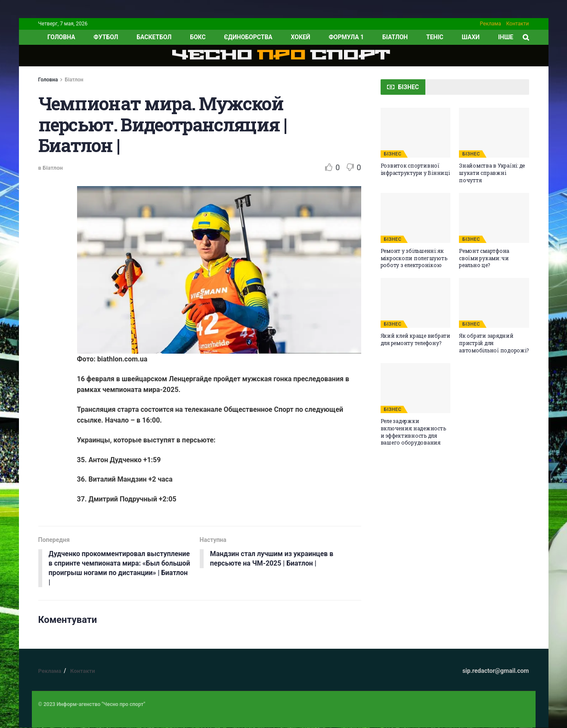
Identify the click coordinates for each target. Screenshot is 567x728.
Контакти (518, 24)
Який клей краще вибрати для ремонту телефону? (415, 339)
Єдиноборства (248, 37)
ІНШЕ (506, 37)
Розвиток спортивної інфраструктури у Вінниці (415, 169)
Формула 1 (346, 37)
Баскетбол (154, 37)
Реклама (491, 24)
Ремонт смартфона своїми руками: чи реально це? (484, 258)
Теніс (435, 37)
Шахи (471, 37)
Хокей (301, 37)
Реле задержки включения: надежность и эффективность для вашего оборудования (413, 432)
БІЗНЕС (393, 154)
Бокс (198, 37)
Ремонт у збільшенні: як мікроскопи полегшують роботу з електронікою (414, 258)
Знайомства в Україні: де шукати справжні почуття (492, 173)
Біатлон (395, 37)
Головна (48, 80)
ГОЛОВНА (61, 37)
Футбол (106, 37)
